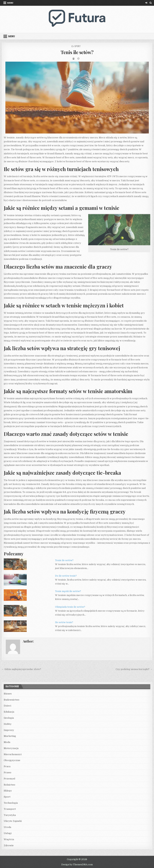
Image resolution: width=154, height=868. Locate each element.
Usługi (8, 833)
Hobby (8, 724)
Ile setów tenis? (64, 622)
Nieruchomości (13, 754)
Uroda (7, 827)
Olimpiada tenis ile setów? (70, 607)
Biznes (8, 694)
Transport (10, 809)
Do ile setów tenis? (66, 576)
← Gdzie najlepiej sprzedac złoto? (21, 669)
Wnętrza (9, 839)
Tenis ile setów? (77, 52)
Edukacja (9, 712)
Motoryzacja (11, 748)
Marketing (10, 736)
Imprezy (9, 730)
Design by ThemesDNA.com (77, 865)
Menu (10, 3)
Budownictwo (12, 700)
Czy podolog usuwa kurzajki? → (134, 669)
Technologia (11, 803)
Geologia (9, 718)
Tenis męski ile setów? (68, 591)
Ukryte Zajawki (13, 821)
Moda (7, 742)
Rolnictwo (10, 785)
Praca (7, 766)
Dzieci (7, 706)
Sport (78, 46)
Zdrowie (9, 845)
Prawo (8, 773)
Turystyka (10, 815)
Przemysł (10, 779)
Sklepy (8, 791)
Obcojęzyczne (12, 760)
